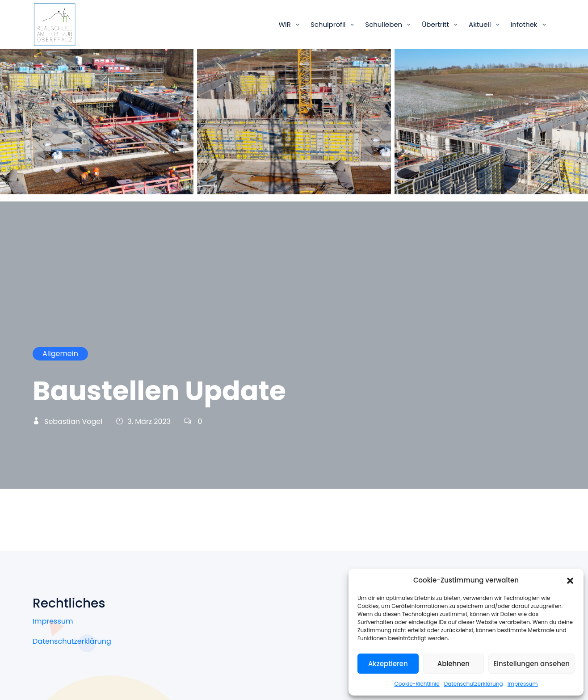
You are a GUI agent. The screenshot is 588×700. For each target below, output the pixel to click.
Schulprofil (328, 24)
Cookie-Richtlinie (417, 684)
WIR (284, 24)
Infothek (524, 24)
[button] (570, 580)
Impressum (523, 684)
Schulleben (384, 24)
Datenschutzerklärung (474, 684)
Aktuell (480, 24)
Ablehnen (454, 664)
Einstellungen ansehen (531, 664)
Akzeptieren (388, 664)
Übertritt (435, 24)
